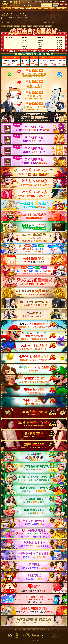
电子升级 (47, 2)
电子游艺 (22, 9)
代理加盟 (59, 2)
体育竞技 (46, 9)
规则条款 (46, 630)
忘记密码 (56, 6)
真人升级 (43, 2)
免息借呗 (39, 2)
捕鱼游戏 (34, 9)
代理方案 (41, 630)
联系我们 (25, 630)
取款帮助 (29, 630)
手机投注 (58, 9)
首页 (4, 9)
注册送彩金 (35, 2)
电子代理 (56, 2)
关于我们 (17, 630)
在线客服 (64, 9)
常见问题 (37, 630)
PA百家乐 (16, 9)
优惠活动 (52, 9)
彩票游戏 (40, 9)
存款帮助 (33, 630)
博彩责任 (21, 630)
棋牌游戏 (28, 9)
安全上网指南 (51, 630)
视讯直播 (10, 9)
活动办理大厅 (51, 2)
